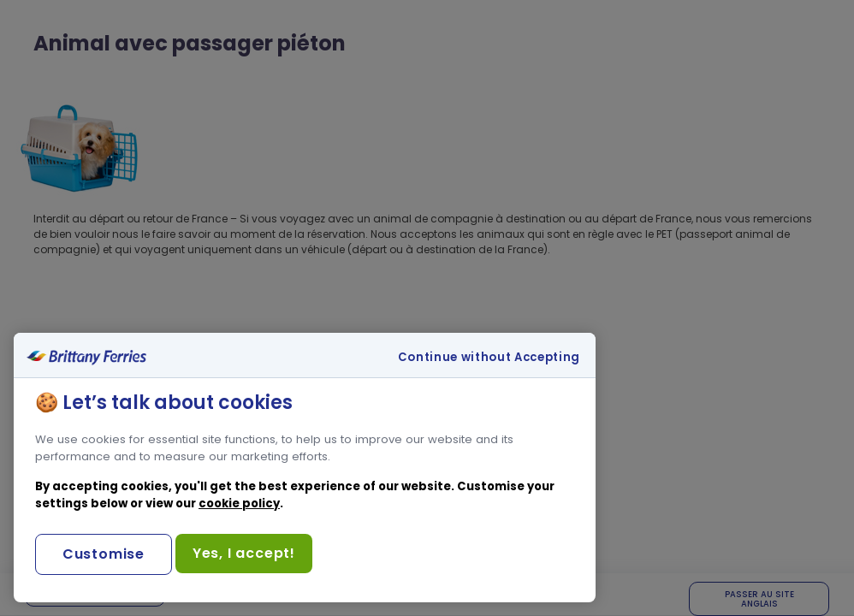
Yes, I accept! (244, 553)
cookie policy (239, 503)
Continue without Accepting (489, 358)
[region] (305, 468)
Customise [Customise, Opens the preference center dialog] (104, 554)
